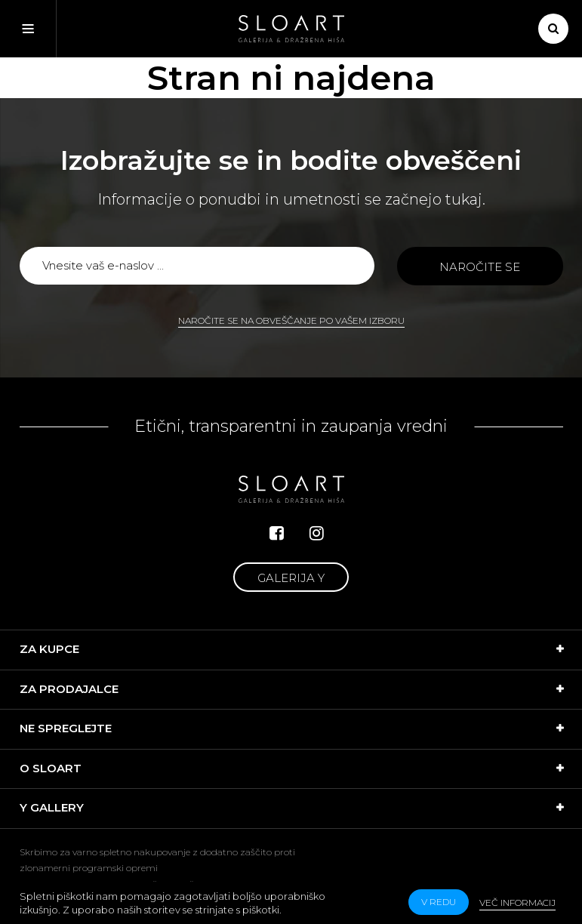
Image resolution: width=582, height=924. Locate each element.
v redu (439, 902)
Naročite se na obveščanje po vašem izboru (291, 320)
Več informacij (517, 902)
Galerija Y (291, 578)
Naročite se (480, 267)
